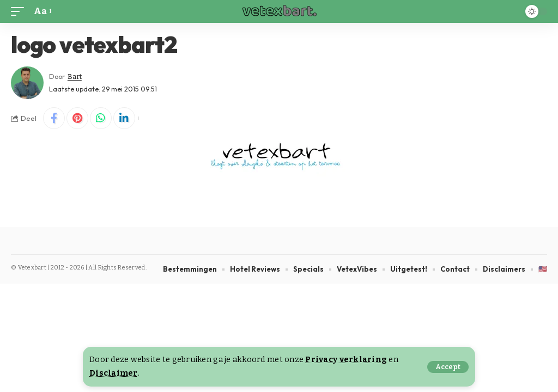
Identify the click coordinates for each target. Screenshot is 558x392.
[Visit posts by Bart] (27, 83)
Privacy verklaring (346, 360)
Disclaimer (114, 373)
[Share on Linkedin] (124, 118)
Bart (75, 76)
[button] (448, 367)
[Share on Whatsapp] (101, 118)
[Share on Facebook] (54, 118)
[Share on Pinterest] (77, 118)
